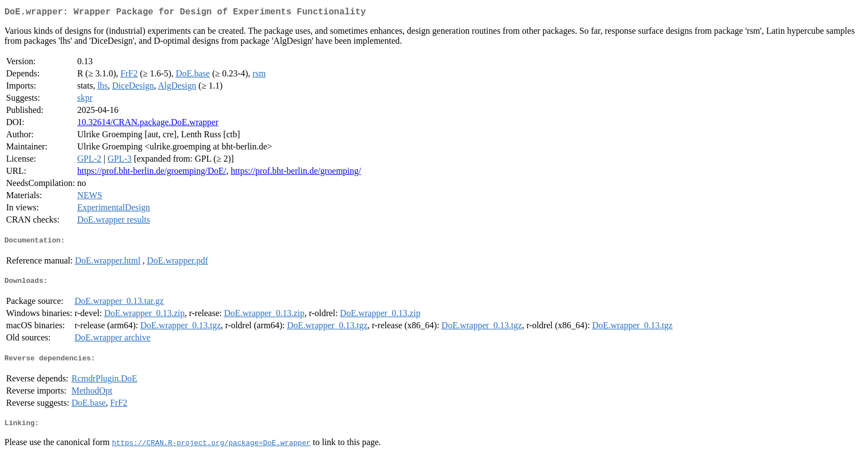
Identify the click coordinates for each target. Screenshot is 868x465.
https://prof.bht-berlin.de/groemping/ (296, 173)
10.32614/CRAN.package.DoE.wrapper (148, 124)
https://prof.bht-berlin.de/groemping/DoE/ (151, 173)
